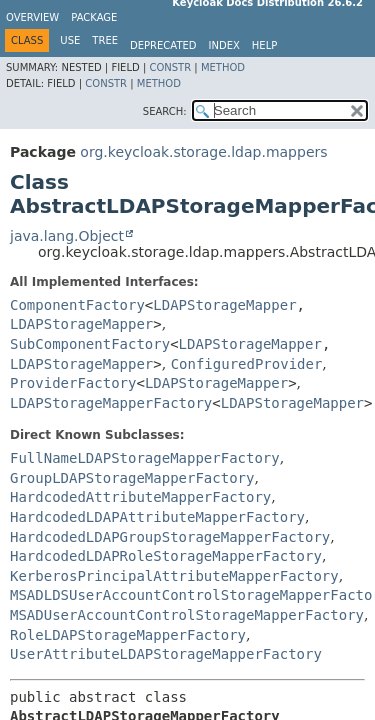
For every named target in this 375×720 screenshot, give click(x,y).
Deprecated (163, 45)
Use (70, 40)
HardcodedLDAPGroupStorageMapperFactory (170, 537)
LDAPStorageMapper (224, 305)
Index (224, 45)
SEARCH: (165, 111)
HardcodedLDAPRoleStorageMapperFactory (166, 556)
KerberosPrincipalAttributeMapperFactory (174, 576)
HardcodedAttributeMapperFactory (140, 497)
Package (94, 17)
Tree (105, 40)
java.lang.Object (67, 236)
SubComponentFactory (90, 344)
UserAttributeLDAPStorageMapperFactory (166, 654)
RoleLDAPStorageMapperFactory (128, 635)
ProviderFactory (73, 383)
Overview (32, 17)
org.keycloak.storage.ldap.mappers (203, 152)
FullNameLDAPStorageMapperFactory (145, 458)
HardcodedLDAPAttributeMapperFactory (157, 517)
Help (264, 45)
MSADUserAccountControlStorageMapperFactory (187, 615)
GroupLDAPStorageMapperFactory (132, 478)
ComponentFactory (77, 305)
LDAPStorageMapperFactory (111, 403)
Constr (170, 67)
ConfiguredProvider (247, 364)
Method (223, 67)
